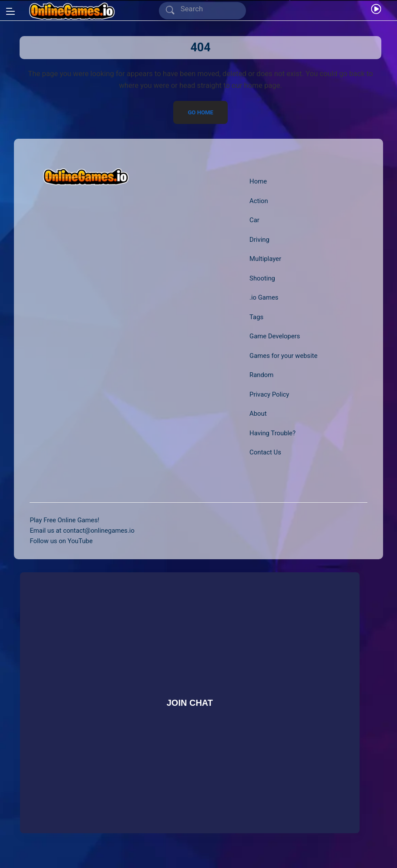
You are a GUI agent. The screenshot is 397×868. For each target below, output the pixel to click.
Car (254, 220)
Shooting (262, 278)
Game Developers (275, 336)
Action (259, 201)
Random (261, 375)
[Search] (204, 9)
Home (258, 181)
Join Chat (189, 702)
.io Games (264, 297)
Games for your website (283, 356)
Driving (259, 240)
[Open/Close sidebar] (10, 11)
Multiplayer (265, 259)
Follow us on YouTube (61, 541)
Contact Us (265, 452)
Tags (256, 317)
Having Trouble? (273, 433)
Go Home (200, 112)
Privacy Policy (269, 394)
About (258, 414)
